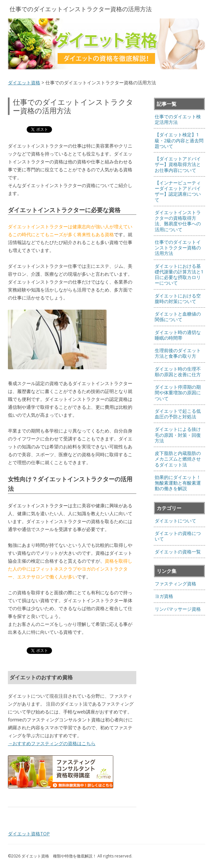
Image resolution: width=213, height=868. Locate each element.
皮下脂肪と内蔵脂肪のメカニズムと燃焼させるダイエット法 (178, 459)
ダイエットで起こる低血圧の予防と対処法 (178, 414)
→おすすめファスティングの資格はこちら (52, 743)
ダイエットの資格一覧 (178, 552)
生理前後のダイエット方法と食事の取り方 (178, 353)
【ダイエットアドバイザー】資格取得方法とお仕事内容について (178, 164)
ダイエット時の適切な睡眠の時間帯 (178, 335)
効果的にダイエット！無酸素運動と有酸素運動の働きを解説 (178, 483)
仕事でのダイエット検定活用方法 (178, 119)
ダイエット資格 (24, 83)
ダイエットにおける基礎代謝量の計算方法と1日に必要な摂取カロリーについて (179, 275)
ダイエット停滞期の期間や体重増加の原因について (178, 393)
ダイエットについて (175, 521)
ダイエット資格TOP (29, 834)
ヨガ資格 (164, 596)
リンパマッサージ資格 (178, 609)
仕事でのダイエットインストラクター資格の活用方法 (178, 248)
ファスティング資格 (175, 584)
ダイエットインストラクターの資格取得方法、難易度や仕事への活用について (178, 221)
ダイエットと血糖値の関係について (178, 317)
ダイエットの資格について (178, 536)
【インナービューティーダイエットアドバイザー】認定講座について (178, 191)
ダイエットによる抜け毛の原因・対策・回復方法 (178, 435)
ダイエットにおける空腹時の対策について (178, 298)
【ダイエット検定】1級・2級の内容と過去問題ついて (179, 140)
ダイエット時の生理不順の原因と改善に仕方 (178, 372)
